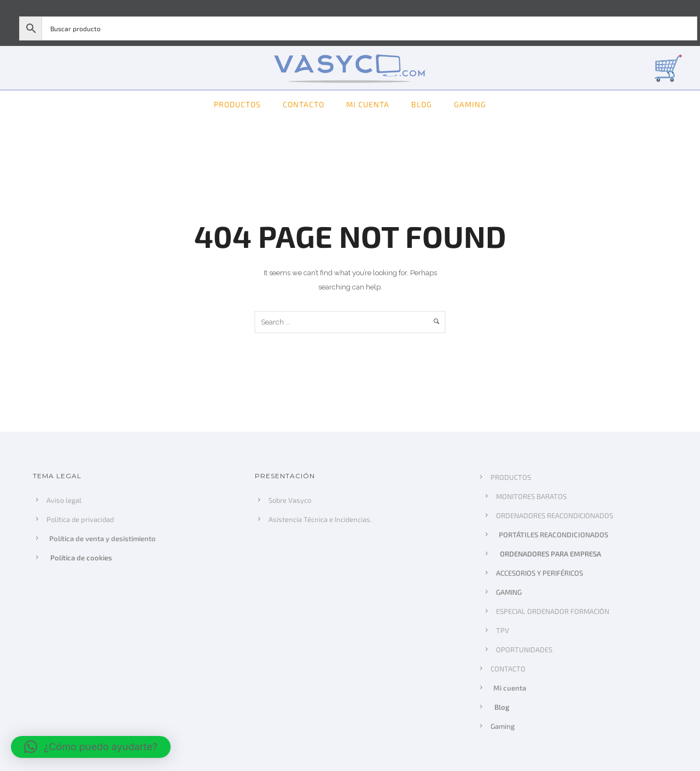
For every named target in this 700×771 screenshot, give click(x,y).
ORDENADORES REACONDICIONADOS (555, 515)
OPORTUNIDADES (524, 650)
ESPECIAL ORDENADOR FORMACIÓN (553, 611)
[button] (91, 747)
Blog (422, 104)
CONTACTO (304, 104)
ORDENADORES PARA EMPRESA (549, 554)
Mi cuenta (368, 104)
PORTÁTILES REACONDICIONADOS (554, 535)
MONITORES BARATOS (531, 496)
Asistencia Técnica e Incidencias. (320, 519)
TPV (503, 630)
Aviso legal (64, 500)
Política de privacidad (80, 519)
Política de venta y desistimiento (103, 538)
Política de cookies (80, 558)
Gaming (470, 104)
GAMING (509, 592)
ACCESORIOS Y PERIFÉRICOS (539, 573)
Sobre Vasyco (290, 500)
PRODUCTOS (237, 104)
